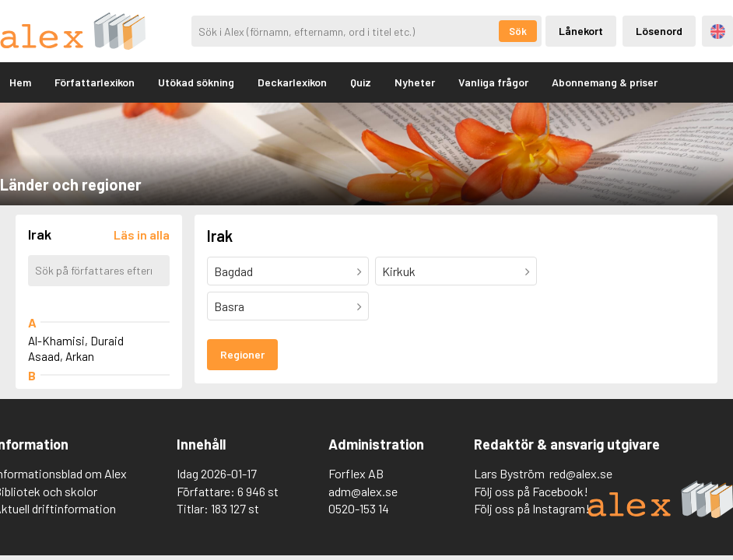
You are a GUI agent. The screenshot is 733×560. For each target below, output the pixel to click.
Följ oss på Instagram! (532, 508)
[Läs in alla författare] (142, 234)
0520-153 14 (359, 508)
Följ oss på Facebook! (531, 491)
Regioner (242, 354)
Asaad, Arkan (61, 356)
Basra (229, 306)
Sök (518, 31)
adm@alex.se (363, 491)
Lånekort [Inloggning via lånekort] (581, 31)
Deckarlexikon (292, 82)
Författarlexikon (95, 82)
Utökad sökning (196, 82)
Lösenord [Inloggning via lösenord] (659, 31)
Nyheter (415, 82)
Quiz (361, 82)
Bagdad (233, 271)
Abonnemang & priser (605, 82)
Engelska (718, 31)
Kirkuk (399, 271)
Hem (20, 82)
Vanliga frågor (493, 82)
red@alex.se (581, 473)
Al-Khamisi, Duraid (76, 341)
